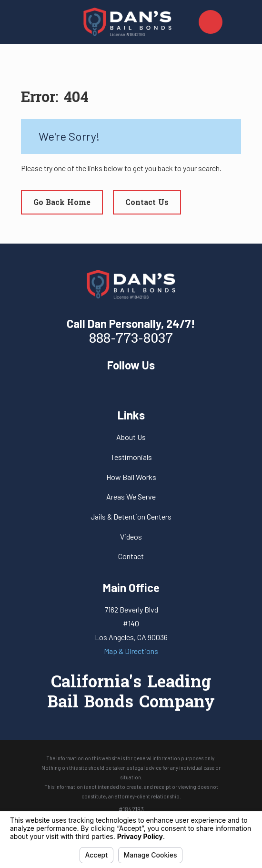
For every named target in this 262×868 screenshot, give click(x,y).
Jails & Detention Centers (131, 516)
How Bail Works (131, 477)
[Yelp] (131, 386)
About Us (131, 437)
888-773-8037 (131, 339)
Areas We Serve (131, 496)
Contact (131, 556)
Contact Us (147, 203)
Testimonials (131, 457)
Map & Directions (131, 651)
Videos (131, 536)
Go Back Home (62, 203)
